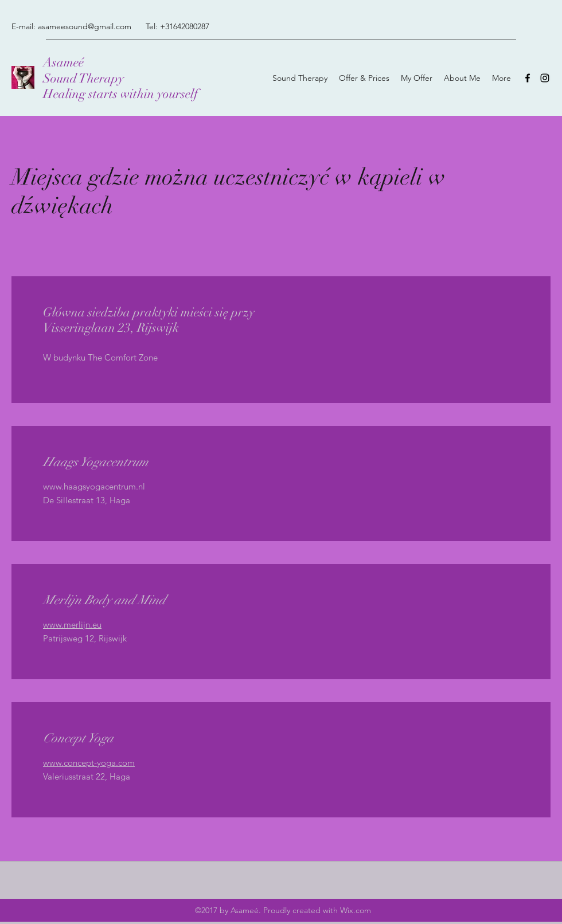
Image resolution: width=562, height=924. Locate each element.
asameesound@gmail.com (85, 26)
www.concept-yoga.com (89, 763)
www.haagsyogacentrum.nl (94, 486)
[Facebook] (528, 78)
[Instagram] (545, 78)
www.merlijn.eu (72, 625)
